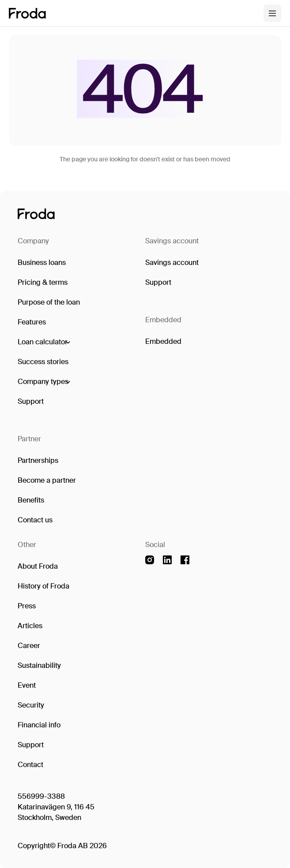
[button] (43, 342)
